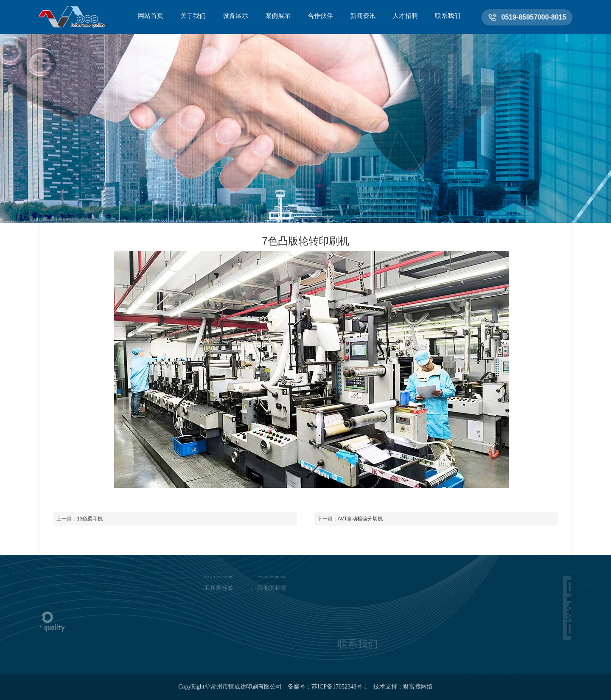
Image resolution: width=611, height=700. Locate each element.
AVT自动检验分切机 (360, 519)
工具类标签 (219, 578)
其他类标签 (272, 578)
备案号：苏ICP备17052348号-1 (327, 687)
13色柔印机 (90, 519)
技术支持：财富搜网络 (403, 687)
